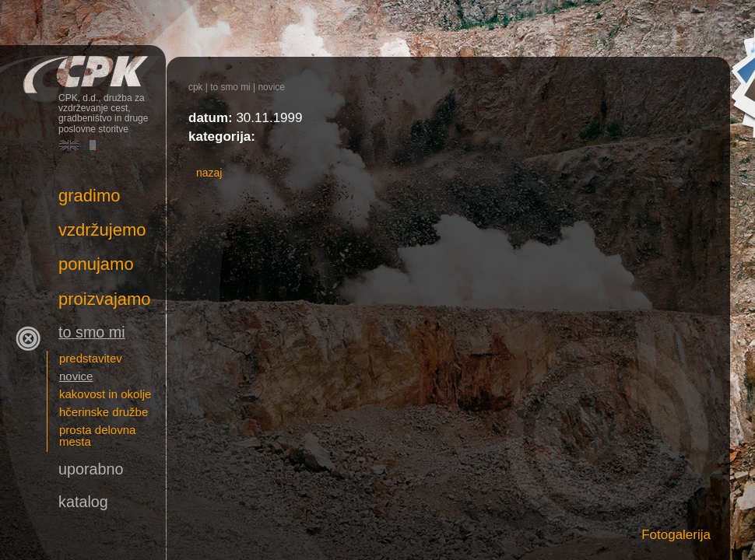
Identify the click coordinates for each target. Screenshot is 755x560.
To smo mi (230, 87)
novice (271, 87)
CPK (196, 87)
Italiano (93, 145)
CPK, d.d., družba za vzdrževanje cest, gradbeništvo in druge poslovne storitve (83, 68)
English (69, 145)
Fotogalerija (676, 535)
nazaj (209, 173)
